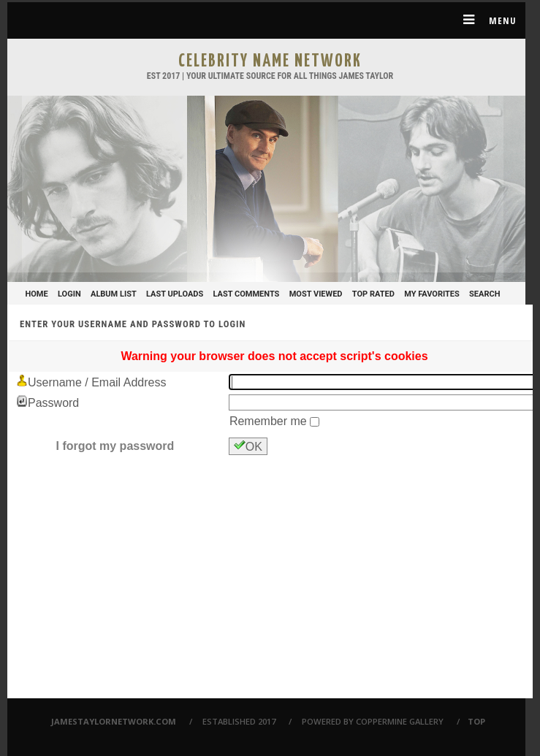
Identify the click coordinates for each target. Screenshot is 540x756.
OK (248, 446)
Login (69, 294)
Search (484, 294)
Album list (114, 294)
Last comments (247, 294)
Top (476, 721)
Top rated (373, 294)
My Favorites (432, 294)
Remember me (270, 421)
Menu (484, 20)
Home (37, 294)
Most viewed (316, 294)
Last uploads (175, 294)
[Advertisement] (274, 587)
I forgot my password (115, 446)
